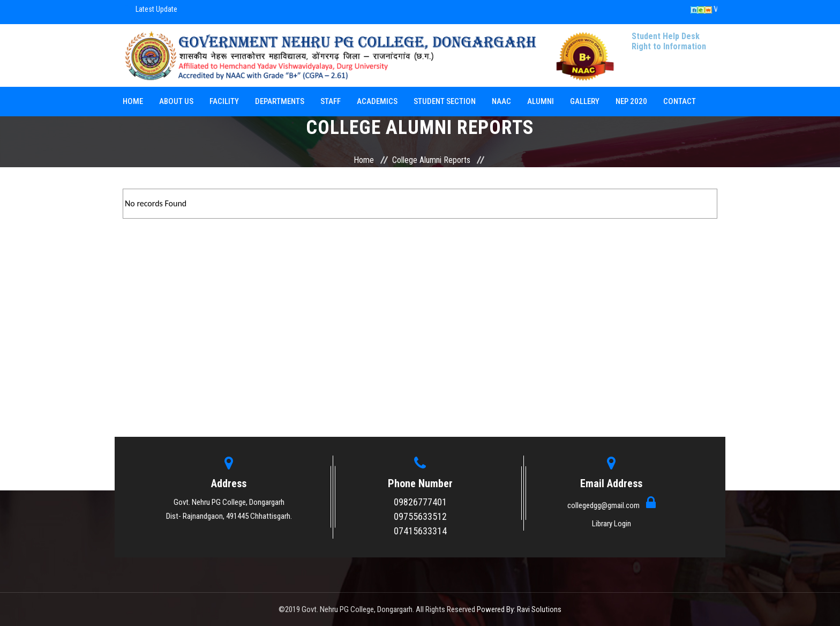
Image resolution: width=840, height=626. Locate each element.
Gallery (585, 101)
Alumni (541, 101)
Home (133, 101)
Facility (224, 101)
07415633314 (420, 531)
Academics (377, 101)
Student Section (445, 101)
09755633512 (420, 516)
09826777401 (420, 502)
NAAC (501, 101)
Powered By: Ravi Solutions (519, 609)
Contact (680, 101)
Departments (280, 101)
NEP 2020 (631, 101)
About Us (176, 101)
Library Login (612, 524)
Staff (331, 101)
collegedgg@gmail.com (604, 505)
